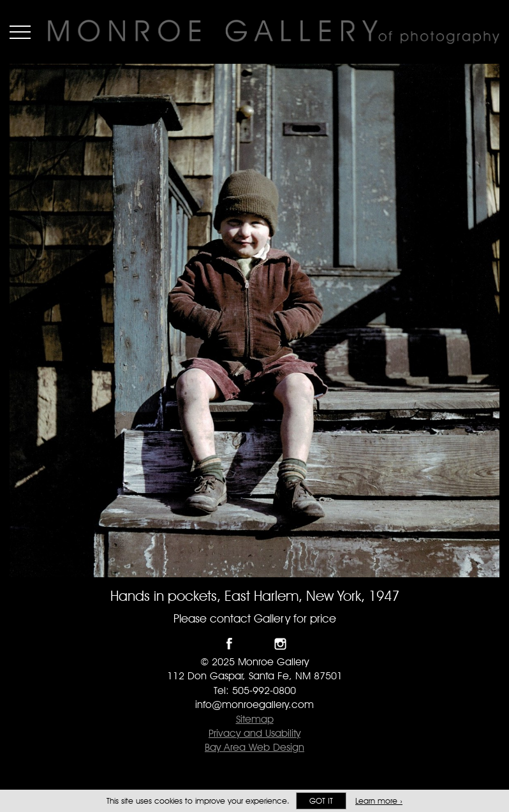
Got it (321, 801)
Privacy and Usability (255, 733)
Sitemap (255, 719)
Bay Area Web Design (255, 747)
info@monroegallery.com (255, 705)
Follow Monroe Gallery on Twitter (255, 644)
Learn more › (379, 801)
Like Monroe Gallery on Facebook (229, 644)
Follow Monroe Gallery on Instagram (280, 644)
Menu (20, 32)
